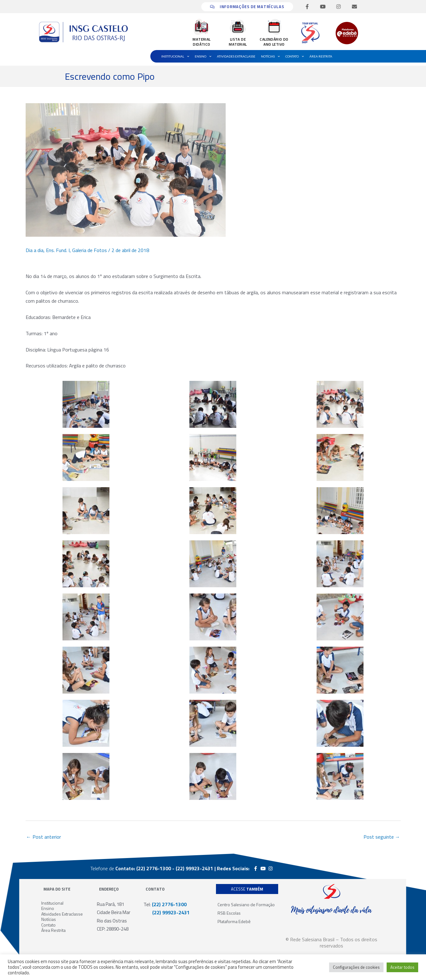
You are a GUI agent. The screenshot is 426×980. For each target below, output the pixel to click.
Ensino (203, 56)
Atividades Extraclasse (236, 56)
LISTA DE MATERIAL (238, 42)
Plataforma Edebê (234, 921)
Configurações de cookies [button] (356, 967)
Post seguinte (382, 837)
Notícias (270, 56)
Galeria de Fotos (90, 250)
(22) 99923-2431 (167, 912)
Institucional (175, 56)
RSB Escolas (229, 913)
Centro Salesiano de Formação (246, 904)
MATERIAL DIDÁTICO (201, 42)
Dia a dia (35, 250)
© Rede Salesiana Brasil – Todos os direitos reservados (331, 942)
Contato (295, 56)
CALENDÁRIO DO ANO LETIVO (274, 42)
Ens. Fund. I (58, 250)
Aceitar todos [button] (402, 967)
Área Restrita (321, 56)
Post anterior (44, 837)
